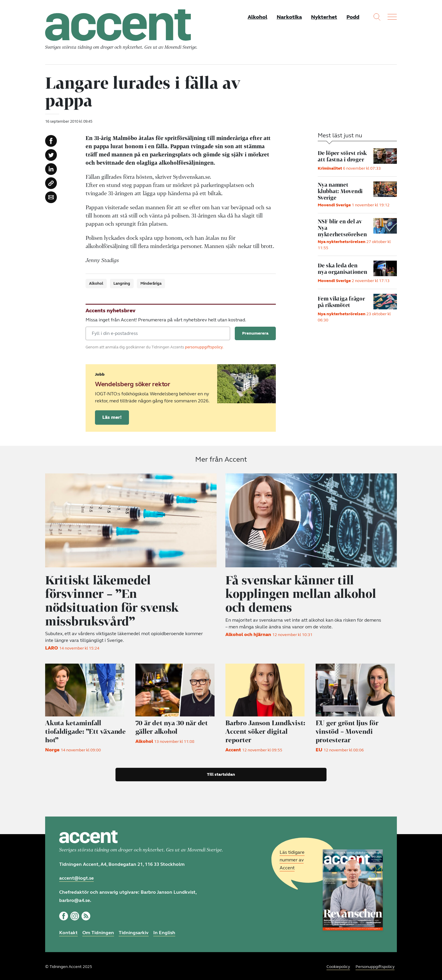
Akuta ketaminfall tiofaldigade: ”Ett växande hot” (86, 730)
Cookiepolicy (338, 965)
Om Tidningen (98, 931)
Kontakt (68, 931)
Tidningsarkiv (134, 931)
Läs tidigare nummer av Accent (292, 858)
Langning (122, 284)
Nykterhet (324, 17)
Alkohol (257, 17)
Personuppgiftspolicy (375, 965)
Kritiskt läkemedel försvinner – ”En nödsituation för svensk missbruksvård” (112, 600)
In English (164, 931)
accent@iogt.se (76, 877)
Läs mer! (112, 418)
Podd (353, 17)
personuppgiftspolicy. (204, 348)
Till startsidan (221, 773)
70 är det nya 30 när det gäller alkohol (172, 726)
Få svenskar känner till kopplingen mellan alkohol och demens (301, 593)
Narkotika (289, 17)
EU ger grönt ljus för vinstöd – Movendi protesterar (347, 730)
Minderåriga (151, 284)
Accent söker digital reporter (266, 730)
